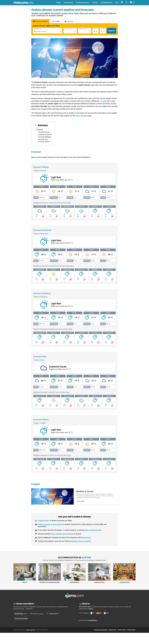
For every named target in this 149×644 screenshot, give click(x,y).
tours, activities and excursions (62, 536)
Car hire (70, 21)
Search (112, 31)
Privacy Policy (131, 632)
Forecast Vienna (44, 132)
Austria (91, 611)
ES (99, 615)
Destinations (68, 3)
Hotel (25, 575)
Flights (58, 21)
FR (106, 615)
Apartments (74, 575)
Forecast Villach (44, 142)
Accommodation (107, 3)
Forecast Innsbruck (45, 135)
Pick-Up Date (83, 29)
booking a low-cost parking (81, 543)
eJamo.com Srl (30, 632)
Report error (113, 632)
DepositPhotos (93, 623)
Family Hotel (99, 575)
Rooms (103, 29)
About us (86, 606)
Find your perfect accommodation (50, 527)
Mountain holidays (83, 3)
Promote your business (101, 632)
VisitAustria (24, 3)
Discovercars (86, 540)
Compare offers (44, 523)
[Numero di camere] (103, 31)
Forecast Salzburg (45, 137)
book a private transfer (93, 532)
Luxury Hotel (124, 575)
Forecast (40, 130)
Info (117, 3)
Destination (37, 29)
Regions (95, 3)
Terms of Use (122, 632)
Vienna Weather (81, 116)
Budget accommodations (50, 575)
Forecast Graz (43, 139)
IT (92, 615)
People (96, 29)
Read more (29, 611)
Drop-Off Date (69, 29)
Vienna (58, 3)
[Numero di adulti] (96, 31)
